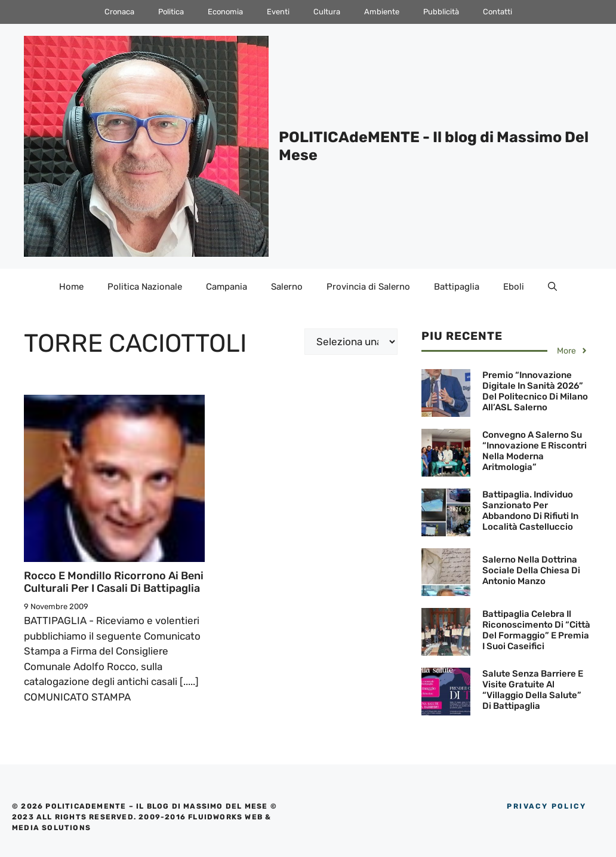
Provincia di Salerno (368, 287)
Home (71, 287)
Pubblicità (441, 12)
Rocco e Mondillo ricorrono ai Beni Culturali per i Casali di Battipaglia (114, 582)
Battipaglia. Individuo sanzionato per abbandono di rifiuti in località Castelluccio (530, 511)
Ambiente (382, 12)
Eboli (514, 287)
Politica (171, 12)
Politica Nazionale (145, 287)
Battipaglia (457, 287)
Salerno (287, 287)
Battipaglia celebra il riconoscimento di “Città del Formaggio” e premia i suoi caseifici (536, 630)
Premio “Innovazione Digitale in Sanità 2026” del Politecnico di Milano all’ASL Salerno (535, 391)
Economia (225, 12)
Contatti (498, 12)
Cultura (327, 12)
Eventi (278, 12)
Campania (227, 287)
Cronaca (119, 12)
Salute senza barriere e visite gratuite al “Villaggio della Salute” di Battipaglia (533, 690)
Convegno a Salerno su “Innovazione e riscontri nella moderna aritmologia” (535, 451)
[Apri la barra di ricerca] (552, 287)
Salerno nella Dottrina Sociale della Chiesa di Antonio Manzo (531, 570)
